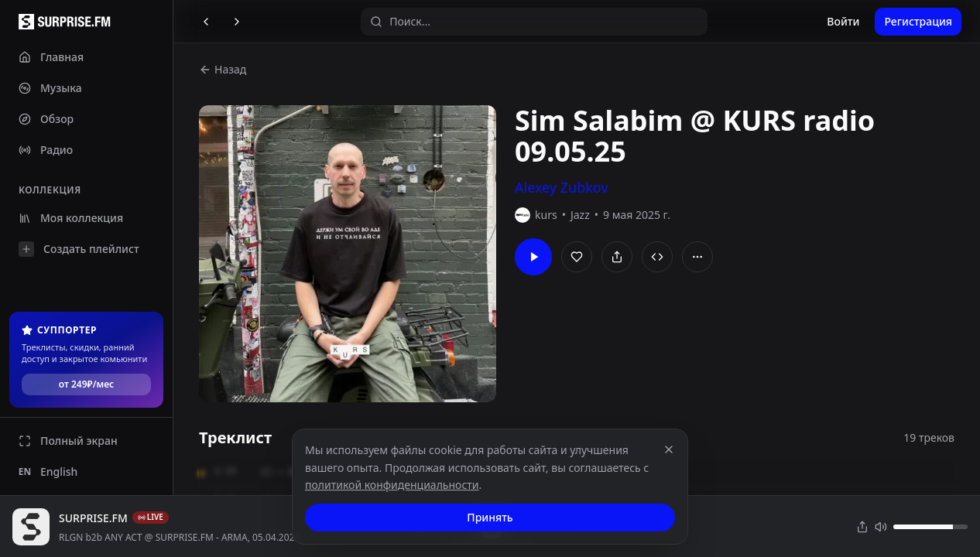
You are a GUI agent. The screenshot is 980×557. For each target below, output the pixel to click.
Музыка (50, 88)
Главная (51, 57)
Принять (490, 517)
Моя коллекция (71, 218)
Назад (223, 69)
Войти (843, 21)
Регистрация (918, 21)
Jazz (580, 215)
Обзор (46, 119)
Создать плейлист (79, 249)
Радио (46, 150)
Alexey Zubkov (562, 187)
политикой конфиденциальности (392, 485)
